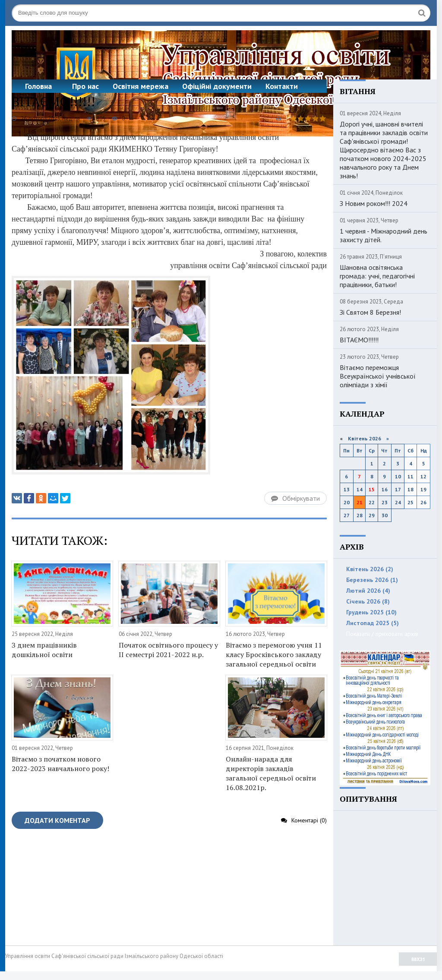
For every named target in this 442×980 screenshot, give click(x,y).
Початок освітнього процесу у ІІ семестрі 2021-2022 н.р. (168, 650)
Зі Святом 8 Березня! (370, 312)
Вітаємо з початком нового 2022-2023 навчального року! (60, 764)
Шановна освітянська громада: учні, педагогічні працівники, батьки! (377, 276)
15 (372, 489)
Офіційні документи (217, 86)
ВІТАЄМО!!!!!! (359, 340)
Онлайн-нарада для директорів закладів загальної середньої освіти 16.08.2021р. (271, 773)
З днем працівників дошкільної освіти (44, 650)
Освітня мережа (140, 86)
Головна (38, 86)
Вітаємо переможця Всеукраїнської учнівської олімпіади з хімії (378, 376)
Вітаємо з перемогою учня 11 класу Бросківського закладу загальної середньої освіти (274, 654)
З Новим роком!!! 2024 (374, 203)
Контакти (282, 86)
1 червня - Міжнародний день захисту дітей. (384, 235)
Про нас (85, 86)
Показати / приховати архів (382, 634)
